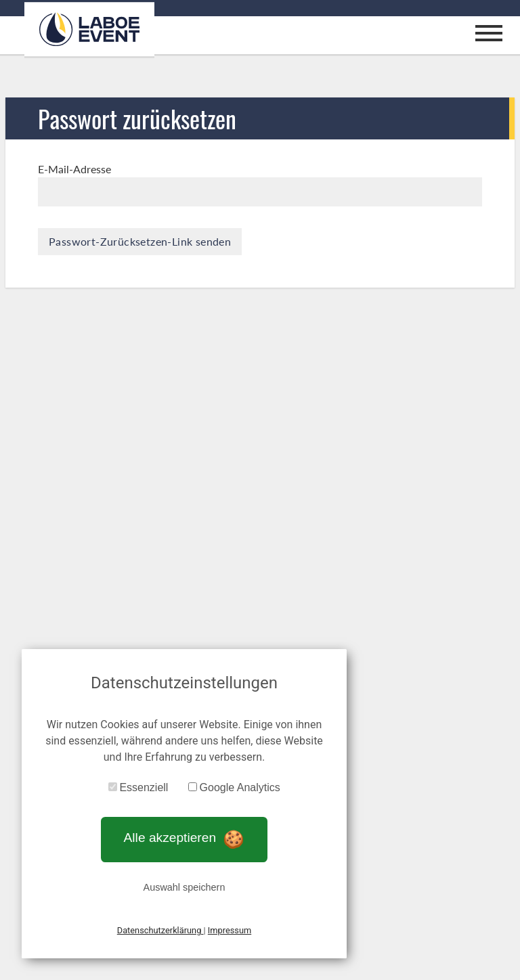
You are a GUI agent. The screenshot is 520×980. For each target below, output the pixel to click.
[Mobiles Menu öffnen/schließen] (489, 35)
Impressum (230, 930)
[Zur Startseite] (89, 29)
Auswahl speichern (185, 887)
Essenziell (144, 787)
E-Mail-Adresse (74, 169)
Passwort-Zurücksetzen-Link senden (140, 241)
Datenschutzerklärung (160, 930)
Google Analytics (240, 787)
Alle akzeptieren (185, 838)
